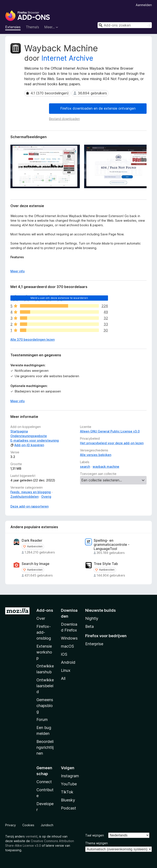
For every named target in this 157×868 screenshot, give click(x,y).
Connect (44, 782)
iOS (64, 654)
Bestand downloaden (64, 119)
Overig (46, 497)
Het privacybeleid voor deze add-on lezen (112, 443)
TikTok (67, 792)
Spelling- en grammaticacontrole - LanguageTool (112, 545)
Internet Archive (67, 58)
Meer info (18, 401)
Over (41, 618)
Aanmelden (144, 5)
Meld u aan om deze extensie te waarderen (59, 298)
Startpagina (19, 431)
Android (68, 662)
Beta (89, 626)
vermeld (31, 836)
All (63, 678)
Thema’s (32, 27)
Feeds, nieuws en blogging (31, 492)
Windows (69, 638)
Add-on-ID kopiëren (27, 445)
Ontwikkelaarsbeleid (45, 686)
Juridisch (47, 825)
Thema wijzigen (96, 843)
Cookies (28, 825)
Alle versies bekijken (96, 455)
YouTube (69, 784)
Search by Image (36, 564)
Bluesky (68, 800)
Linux (66, 670)
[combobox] (125, 25)
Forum (42, 720)
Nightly (92, 618)
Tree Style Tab (106, 564)
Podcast (69, 808)
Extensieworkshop (44, 652)
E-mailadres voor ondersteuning (35, 440)
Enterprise (94, 644)
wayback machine (106, 467)
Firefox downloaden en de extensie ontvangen (98, 108)
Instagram (70, 776)
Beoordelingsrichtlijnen (45, 747)
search (85, 467)
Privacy (11, 825)
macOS (67, 646)
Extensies (13, 27)
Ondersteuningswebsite (29, 436)
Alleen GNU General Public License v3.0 (110, 431)
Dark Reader (32, 540)
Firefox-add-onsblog (44, 632)
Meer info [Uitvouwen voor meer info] (18, 271)
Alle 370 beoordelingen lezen (33, 339)
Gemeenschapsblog (45, 706)
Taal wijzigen (95, 835)
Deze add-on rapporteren (29, 506)
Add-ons (45, 610)
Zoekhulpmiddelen (25, 497)
